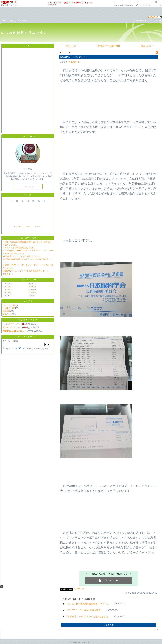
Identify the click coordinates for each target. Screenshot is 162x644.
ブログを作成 (145, 5)
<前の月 (17, 226)
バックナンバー (28, 280)
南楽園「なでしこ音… (12, 327)
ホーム (4, 21)
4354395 (153, 17)
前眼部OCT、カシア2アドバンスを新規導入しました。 (26, 271)
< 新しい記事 (71, 46)
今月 (28, 226)
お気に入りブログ (28, 320)
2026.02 (8, 290)
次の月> (38, 226)
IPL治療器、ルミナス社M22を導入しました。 (22, 256)
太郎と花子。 (8, 274)
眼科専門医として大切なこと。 (75, 57)
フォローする (28, 186)
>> (123, 5)
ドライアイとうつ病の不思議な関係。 (19, 248)
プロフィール (21, 21)
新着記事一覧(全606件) (109, 46)
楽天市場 (157, 5)
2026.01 (8, 293)
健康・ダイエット (12, 5)
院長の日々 (7, 314)
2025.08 (32, 293)
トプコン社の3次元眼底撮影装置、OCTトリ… (89, 604)
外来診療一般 (8, 308)
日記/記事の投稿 (28, 238)
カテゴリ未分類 (9, 305)
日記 (11, 21)
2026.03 (8, 287)
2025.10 (32, 287)
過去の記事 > (147, 46)
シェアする (79, 589)
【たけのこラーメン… (12, 324)
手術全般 (6, 311)
